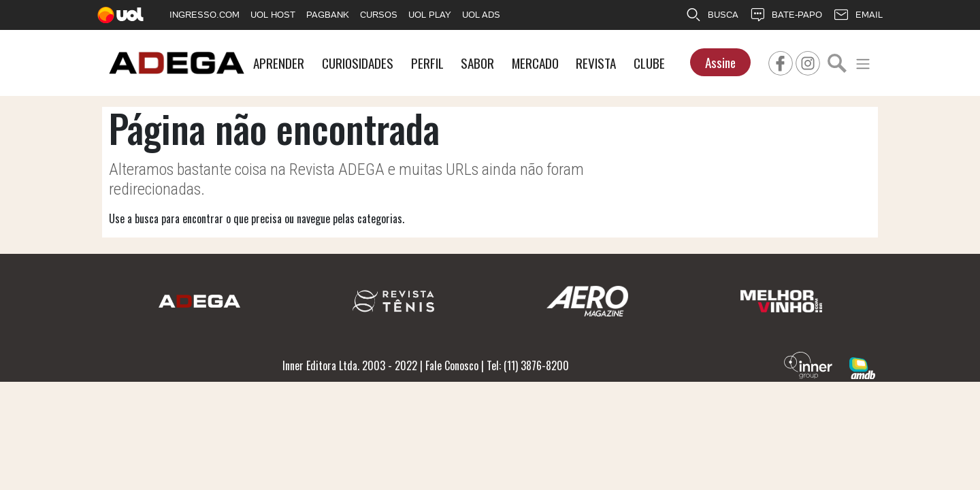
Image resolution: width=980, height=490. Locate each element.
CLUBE (649, 63)
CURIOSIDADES (358, 63)
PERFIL (427, 63)
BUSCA (712, 15)
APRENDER (279, 63)
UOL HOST (273, 15)
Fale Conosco (452, 365)
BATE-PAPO (786, 15)
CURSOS (379, 15)
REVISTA (596, 63)
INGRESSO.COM (205, 15)
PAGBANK (328, 15)
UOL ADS (481, 15)
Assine (720, 62)
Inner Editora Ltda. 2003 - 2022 (350, 365)
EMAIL (858, 15)
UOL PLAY (430, 15)
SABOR (477, 63)
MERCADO (535, 63)
